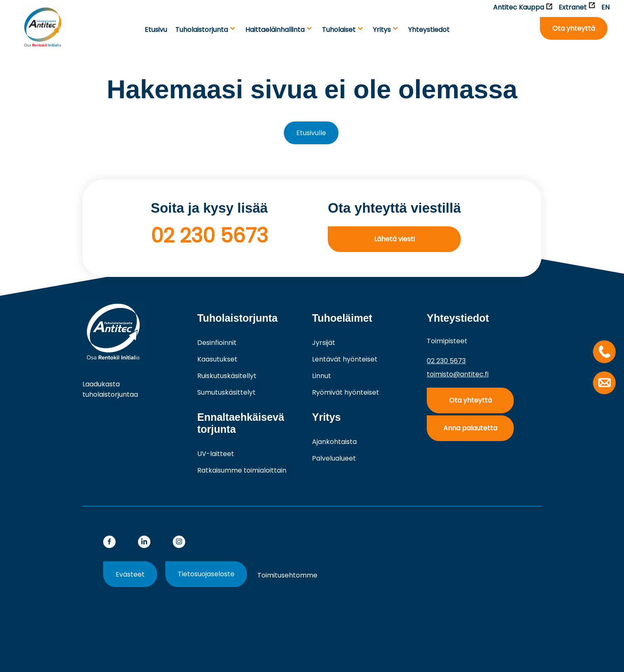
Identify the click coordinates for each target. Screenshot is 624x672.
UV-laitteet (216, 454)
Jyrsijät (324, 343)
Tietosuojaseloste (206, 574)
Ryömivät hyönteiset (346, 392)
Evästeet (130, 574)
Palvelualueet (334, 458)
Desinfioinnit (217, 343)
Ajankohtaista (334, 442)
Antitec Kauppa (523, 7)
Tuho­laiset (339, 30)
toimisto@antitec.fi (458, 374)
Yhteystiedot (429, 30)
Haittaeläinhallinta (275, 30)
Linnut (322, 376)
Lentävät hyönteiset (345, 359)
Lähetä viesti (394, 239)
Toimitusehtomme (287, 575)
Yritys (382, 30)
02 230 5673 (209, 236)
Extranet (577, 7)
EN (605, 7)
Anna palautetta (470, 428)
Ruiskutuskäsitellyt (227, 376)
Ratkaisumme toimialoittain (242, 470)
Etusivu (156, 30)
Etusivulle (311, 133)
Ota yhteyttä (574, 28)
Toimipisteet (447, 341)
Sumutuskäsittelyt (226, 392)
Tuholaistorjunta (202, 30)
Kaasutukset (217, 359)
